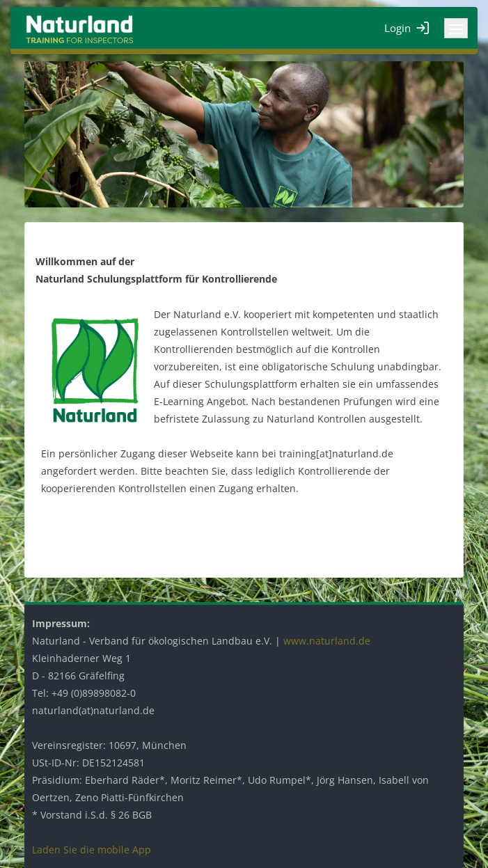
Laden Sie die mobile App (92, 850)
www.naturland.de (327, 641)
